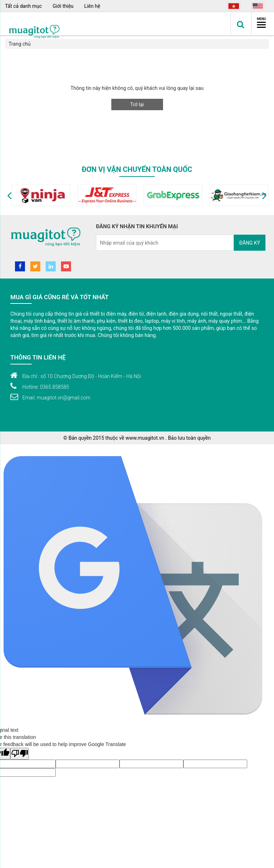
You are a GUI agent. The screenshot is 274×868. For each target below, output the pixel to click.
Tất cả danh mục (23, 6)
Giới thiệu (63, 6)
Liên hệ (92, 6)
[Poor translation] (20, 754)
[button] (9, 195)
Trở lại (137, 104)
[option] (38, 195)
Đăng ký (250, 243)
